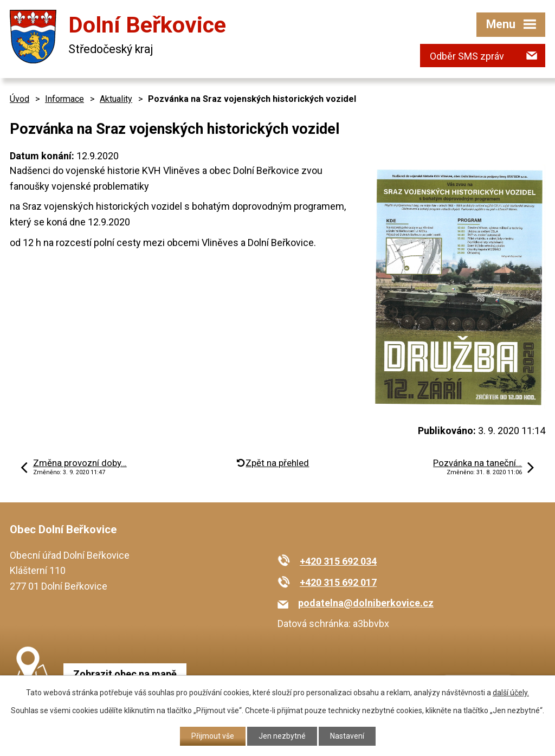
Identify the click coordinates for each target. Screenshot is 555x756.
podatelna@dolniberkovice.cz (366, 603)
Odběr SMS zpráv (467, 56)
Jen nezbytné (282, 736)
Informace (64, 99)
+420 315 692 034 (338, 561)
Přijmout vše (213, 736)
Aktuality (116, 99)
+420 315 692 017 (338, 582)
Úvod (20, 99)
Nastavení (347, 736)
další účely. (511, 693)
